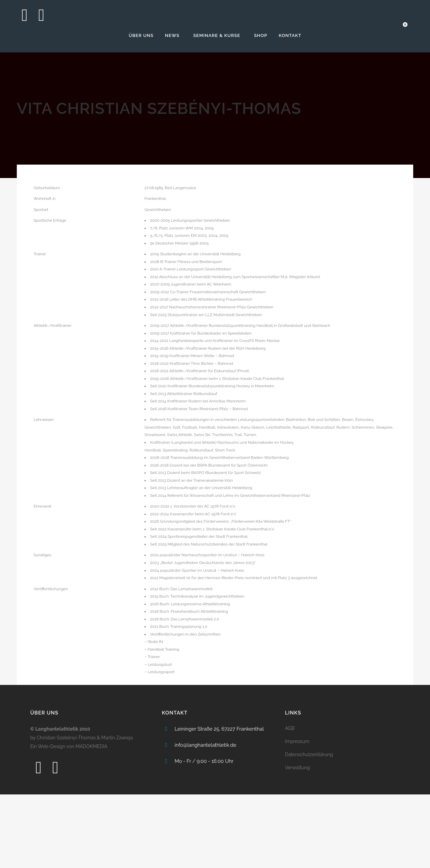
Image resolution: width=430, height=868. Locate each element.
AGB (290, 802)
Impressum (297, 815)
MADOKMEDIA (92, 820)
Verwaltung (297, 841)
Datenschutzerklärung (309, 828)
